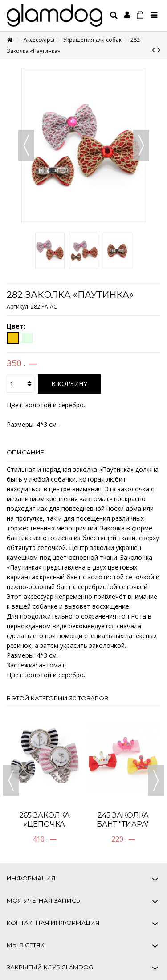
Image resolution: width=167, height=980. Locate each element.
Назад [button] (26, 145)
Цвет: (17, 326)
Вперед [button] (141, 145)
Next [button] (156, 780)
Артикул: (18, 307)
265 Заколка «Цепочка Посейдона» (44, 824)
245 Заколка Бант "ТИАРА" (123, 820)
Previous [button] (11, 780)
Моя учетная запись (43, 900)
